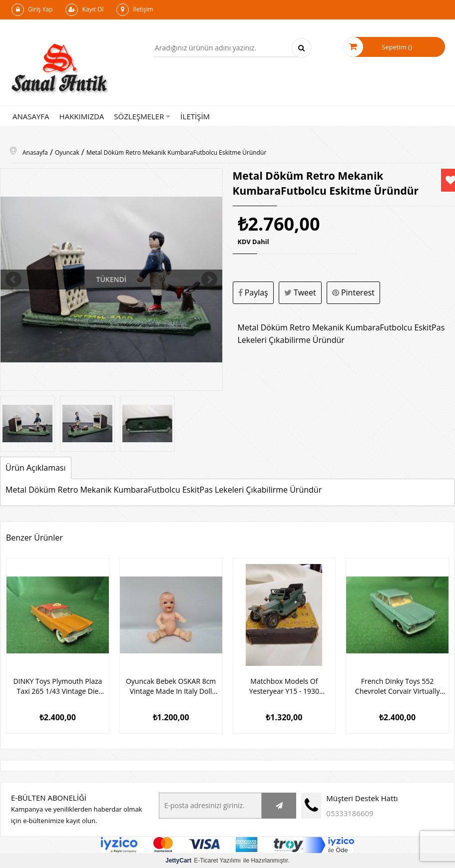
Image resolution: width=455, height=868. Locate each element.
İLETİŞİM (195, 116)
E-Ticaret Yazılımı (203, 860)
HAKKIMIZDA (82, 116)
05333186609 (350, 813)
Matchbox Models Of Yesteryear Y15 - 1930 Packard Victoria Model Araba (284, 686)
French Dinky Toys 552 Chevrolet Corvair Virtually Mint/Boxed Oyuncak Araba (397, 686)
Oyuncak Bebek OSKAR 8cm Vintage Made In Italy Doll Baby (171, 686)
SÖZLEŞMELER (142, 116)
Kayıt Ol (84, 10)
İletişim (135, 10)
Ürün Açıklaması (36, 468)
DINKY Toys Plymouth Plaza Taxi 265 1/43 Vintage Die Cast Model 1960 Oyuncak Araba (57, 686)
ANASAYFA (31, 116)
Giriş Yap (32, 10)
